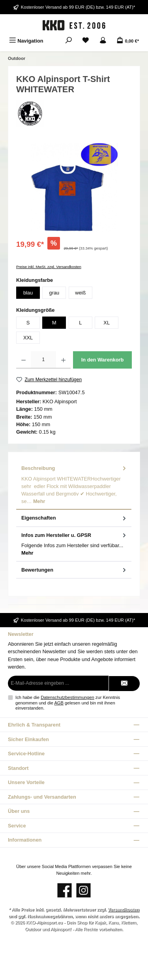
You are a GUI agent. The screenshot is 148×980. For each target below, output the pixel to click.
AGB (59, 703)
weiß (80, 293)
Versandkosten (124, 909)
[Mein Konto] (103, 41)
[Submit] (124, 684)
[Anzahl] (43, 360)
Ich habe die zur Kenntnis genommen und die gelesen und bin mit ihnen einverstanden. (68, 703)
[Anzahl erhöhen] (63, 360)
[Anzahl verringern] (23, 360)
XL (107, 323)
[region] (74, 187)
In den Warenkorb (103, 360)
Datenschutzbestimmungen (67, 697)
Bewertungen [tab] (74, 570)
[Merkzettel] (86, 41)
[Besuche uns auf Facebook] (65, 890)
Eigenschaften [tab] (74, 518)
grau (54, 293)
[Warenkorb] (128, 41)
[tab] (74, 485)
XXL (28, 338)
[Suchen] (69, 41)
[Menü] (26, 41)
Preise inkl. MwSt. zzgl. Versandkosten (49, 267)
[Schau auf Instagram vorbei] (83, 890)
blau (28, 293)
